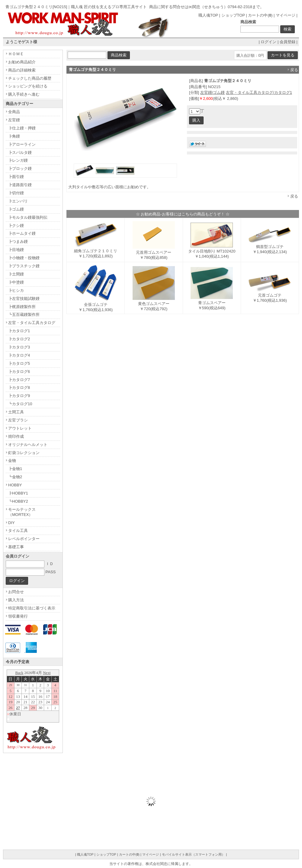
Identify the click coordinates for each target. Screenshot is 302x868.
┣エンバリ (18, 201)
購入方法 (16, 600)
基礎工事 (16, 547)
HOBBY (15, 485)
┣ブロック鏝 (20, 169)
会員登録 (288, 42)
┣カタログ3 (19, 347)
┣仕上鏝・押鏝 (22, 128)
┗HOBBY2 (18, 501)
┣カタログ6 (19, 372)
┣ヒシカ (16, 290)
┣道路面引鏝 (20, 185)
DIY (11, 523)
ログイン (268, 42)
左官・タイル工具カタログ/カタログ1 (259, 92)
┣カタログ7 (19, 380)
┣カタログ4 (19, 355)
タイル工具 (18, 531)
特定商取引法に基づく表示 (32, 608)
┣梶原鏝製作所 (22, 307)
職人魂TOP (208, 15)
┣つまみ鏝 (18, 242)
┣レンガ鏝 (18, 160)
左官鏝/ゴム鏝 (213, 92)
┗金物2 (15, 477)
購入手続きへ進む (24, 94)
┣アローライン (22, 144)
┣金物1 (15, 469)
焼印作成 (16, 436)
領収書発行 (18, 616)
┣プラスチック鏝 (24, 266)
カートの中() (260, 15)
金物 (12, 461)
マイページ (286, 15)
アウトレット (20, 428)
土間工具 (16, 412)
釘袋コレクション (24, 453)
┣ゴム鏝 (16, 209)
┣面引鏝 (16, 177)
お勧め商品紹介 (22, 62)
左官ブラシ (18, 420)
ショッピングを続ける (28, 86)
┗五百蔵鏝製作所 (24, 315)
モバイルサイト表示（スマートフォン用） (193, 854)
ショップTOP (233, 15)
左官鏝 (14, 120)
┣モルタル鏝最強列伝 (28, 217)
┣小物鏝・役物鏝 (24, 258)
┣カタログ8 (19, 388)
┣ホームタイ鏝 (22, 233)
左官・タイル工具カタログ (32, 323)
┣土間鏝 (16, 274)
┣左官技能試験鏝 (24, 299)
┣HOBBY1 (18, 493)
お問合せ (16, 592)
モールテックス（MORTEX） (22, 512)
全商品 (14, 112)
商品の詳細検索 (22, 70)
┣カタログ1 (19, 331)
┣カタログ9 (19, 396)
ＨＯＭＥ (16, 54)
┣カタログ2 (19, 339)
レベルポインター (24, 539)
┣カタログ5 (19, 363)
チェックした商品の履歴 (30, 78)
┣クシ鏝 (16, 226)
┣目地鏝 (16, 250)
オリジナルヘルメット (28, 445)
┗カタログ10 (20, 404)
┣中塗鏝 (16, 282)
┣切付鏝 (16, 193)
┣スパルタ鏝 (20, 153)
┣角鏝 (14, 136)
